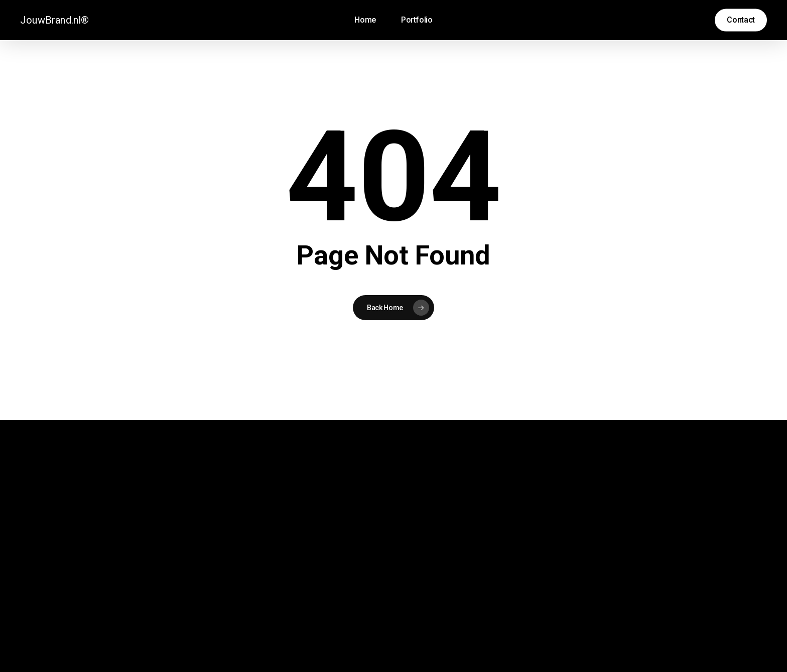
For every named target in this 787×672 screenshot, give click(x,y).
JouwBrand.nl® (55, 20)
